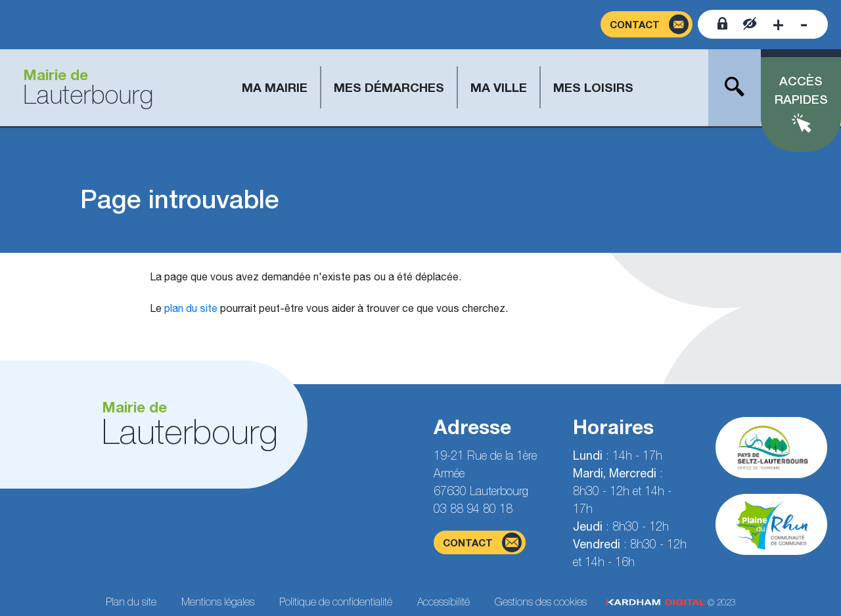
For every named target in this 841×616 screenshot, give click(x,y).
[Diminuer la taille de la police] (804, 24)
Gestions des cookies (541, 602)
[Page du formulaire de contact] (647, 25)
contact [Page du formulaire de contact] (482, 542)
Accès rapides (801, 90)
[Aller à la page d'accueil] (83, 88)
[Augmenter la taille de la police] (778, 24)
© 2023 (671, 603)
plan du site (191, 308)
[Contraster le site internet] (750, 24)
